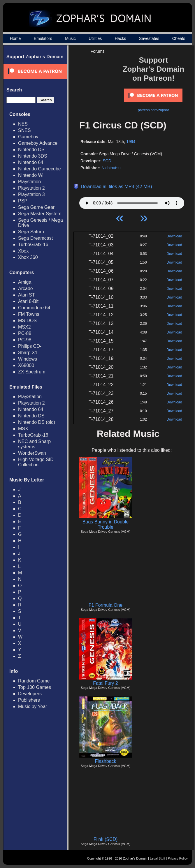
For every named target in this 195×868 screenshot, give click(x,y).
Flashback (106, 761)
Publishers (29, 700)
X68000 (26, 365)
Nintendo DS (31, 150)
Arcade (26, 289)
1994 (131, 142)
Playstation (29, 182)
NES (23, 124)
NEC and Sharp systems (34, 444)
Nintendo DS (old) (37, 422)
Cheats (179, 38)
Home (15, 38)
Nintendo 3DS (33, 156)
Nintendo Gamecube (39, 169)
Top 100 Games (35, 687)
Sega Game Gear (36, 207)
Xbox (23, 251)
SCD (107, 161)
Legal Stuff (157, 858)
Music (70, 38)
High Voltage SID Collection (36, 462)
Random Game (34, 681)
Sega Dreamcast (35, 238)
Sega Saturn (31, 232)
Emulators (43, 38)
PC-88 (25, 333)
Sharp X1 (28, 353)
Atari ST (27, 295)
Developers (30, 694)
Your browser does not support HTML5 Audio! (132, 202)
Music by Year (33, 706)
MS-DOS (27, 321)
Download (174, 236)
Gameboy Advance (38, 143)
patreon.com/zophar (153, 110)
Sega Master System (40, 214)
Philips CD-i (30, 346)
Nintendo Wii (31, 175)
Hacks (121, 38)
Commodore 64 (34, 308)
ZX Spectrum (32, 372)
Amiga (25, 282)
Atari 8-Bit (28, 301)
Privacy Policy (178, 858)
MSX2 (24, 327)
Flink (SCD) (106, 839)
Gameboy (28, 137)
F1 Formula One (106, 605)
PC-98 (25, 340)
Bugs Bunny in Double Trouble (106, 524)
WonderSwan (32, 453)
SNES (24, 130)
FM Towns (29, 314)
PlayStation (30, 397)
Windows (28, 359)
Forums (97, 51)
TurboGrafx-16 (33, 245)
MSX (23, 429)
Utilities (95, 38)
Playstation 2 (31, 188)
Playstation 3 (31, 194)
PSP (23, 201)
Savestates (149, 38)
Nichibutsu (111, 168)
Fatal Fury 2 (105, 683)
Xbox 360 (28, 257)
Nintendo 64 (31, 162)
